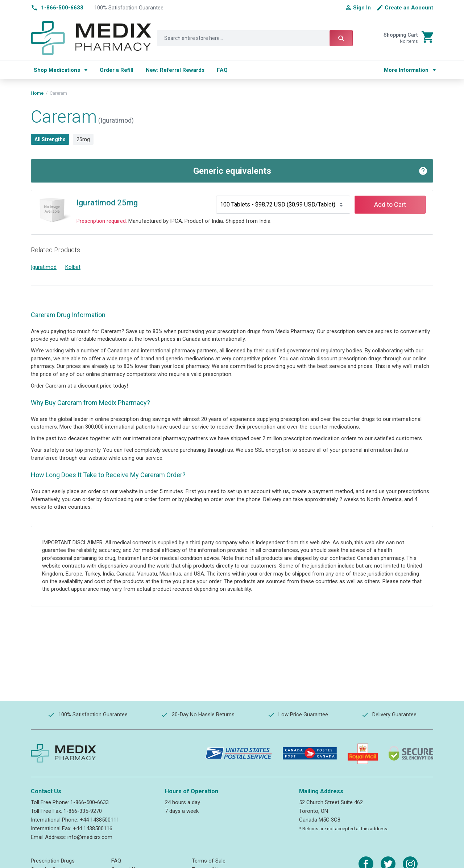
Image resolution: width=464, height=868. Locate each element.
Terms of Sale (209, 861)
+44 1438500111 (100, 820)
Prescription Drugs (53, 861)
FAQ (116, 861)
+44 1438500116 (93, 828)
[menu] (202, 70)
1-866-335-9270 (83, 811)
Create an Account (409, 8)
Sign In (362, 8)
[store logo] (91, 38)
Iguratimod (44, 267)
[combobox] (255, 38)
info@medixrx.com (90, 837)
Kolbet (73, 267)
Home (37, 93)
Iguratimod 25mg (107, 203)
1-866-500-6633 (90, 802)
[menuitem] (61, 70)
